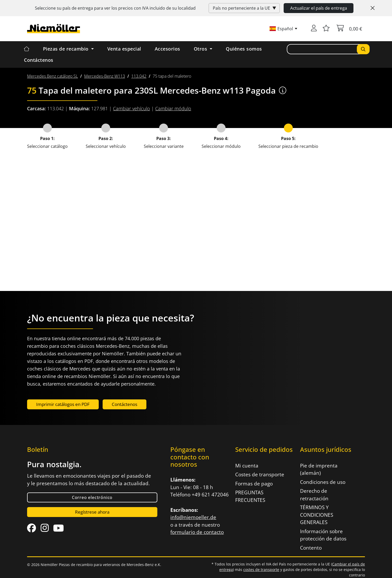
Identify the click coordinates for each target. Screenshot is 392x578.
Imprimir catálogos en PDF (63, 404)
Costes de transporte (260, 474)
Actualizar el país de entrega (319, 8)
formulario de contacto (197, 532)
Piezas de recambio (67, 49)
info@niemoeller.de (193, 517)
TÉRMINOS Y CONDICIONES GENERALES (317, 515)
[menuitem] (52, 76)
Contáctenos (39, 60)
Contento (311, 548)
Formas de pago (254, 484)
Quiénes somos (244, 49)
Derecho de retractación (314, 495)
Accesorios (167, 49)
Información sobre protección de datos (323, 535)
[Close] (373, 8)
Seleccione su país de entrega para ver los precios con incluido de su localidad (115, 8)
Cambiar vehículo (132, 108)
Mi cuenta (247, 466)
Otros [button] (201, 49)
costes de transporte (261, 570)
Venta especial (124, 49)
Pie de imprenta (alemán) (319, 469)
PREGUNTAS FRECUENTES (250, 496)
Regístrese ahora (92, 512)
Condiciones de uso (323, 482)
